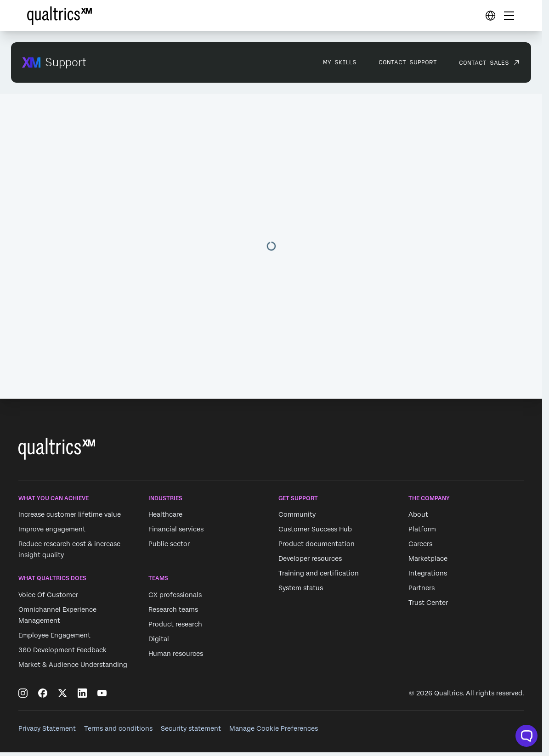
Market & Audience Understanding (73, 665)
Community (297, 514)
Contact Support (408, 62)
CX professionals (175, 595)
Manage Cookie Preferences (274, 728)
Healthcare (165, 514)
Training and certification (319, 573)
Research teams (173, 609)
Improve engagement (52, 529)
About (418, 514)
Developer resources (310, 559)
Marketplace (428, 559)
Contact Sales (484, 62)
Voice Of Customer (48, 595)
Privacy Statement (47, 728)
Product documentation (317, 544)
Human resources (176, 654)
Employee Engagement (54, 635)
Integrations (428, 573)
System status (301, 588)
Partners (422, 588)
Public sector (169, 544)
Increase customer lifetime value (70, 514)
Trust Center (428, 603)
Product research (175, 624)
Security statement (191, 728)
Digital (159, 639)
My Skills (340, 62)
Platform (422, 529)
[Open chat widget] (526, 736)
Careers (420, 544)
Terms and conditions (118, 728)
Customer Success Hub (315, 529)
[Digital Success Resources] (490, 16)
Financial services (176, 529)
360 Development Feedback (62, 650)
